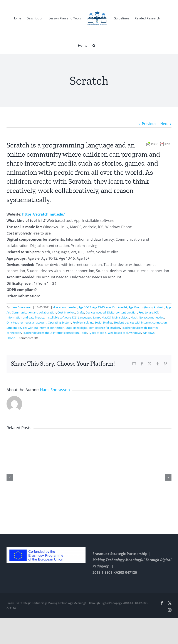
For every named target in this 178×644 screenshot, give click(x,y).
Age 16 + (111, 307)
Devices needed (96, 312)
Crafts (80, 312)
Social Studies (103, 322)
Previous (149, 124)
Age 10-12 (85, 307)
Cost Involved (66, 312)
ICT (156, 312)
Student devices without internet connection (35, 328)
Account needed (67, 307)
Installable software (58, 317)
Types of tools (97, 333)
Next (164, 124)
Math (134, 317)
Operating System (60, 322)
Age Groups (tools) (141, 307)
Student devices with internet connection (140, 322)
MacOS (106, 317)
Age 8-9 (123, 307)
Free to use (146, 312)
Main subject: (121, 317)
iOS (74, 317)
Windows (135, 333)
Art (8, 312)
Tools (84, 333)
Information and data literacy (25, 317)
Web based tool (118, 333)
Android (159, 307)
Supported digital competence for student (93, 328)
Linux (97, 317)
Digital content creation (122, 312)
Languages (85, 317)
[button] (94, 45)
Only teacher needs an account (27, 322)
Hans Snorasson (21, 307)
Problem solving (83, 322)
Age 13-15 (98, 307)
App (168, 307)
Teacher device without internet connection (51, 333)
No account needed (152, 317)
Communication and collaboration (34, 312)
